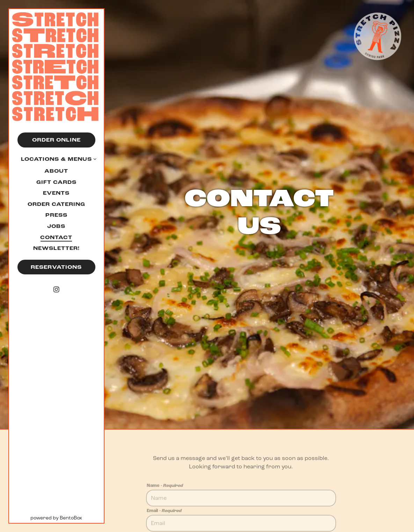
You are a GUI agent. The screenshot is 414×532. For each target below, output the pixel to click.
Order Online (56, 140)
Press (56, 215)
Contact (56, 238)
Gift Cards (58, 182)
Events (56, 193)
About (56, 171)
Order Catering (56, 204)
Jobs (56, 226)
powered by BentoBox (67, 517)
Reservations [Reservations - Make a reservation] (56, 267)
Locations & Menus (56, 159)
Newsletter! (58, 248)
